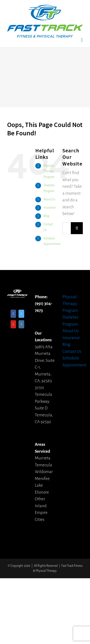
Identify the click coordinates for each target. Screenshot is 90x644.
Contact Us (72, 351)
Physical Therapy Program (49, 171)
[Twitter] (21, 314)
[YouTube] (13, 324)
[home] (17, 292)
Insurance (50, 208)
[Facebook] (13, 314)
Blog (46, 216)
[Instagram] (21, 324)
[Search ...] (67, 228)
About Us (49, 199)
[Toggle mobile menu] (82, 40)
